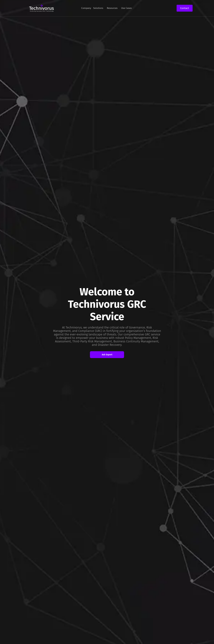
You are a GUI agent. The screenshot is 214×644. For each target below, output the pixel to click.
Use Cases (126, 8)
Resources (112, 8)
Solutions (98, 8)
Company (86, 8)
